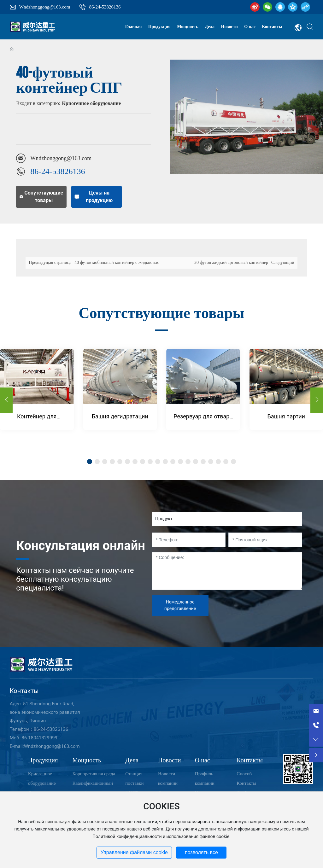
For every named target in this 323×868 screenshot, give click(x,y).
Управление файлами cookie (134, 852)
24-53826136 (63, 171)
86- (36, 171)
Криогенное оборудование (91, 103)
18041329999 (43, 738)
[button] (317, 400)
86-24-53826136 (105, 7)
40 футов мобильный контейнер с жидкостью (117, 262)
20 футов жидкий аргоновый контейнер (231, 262)
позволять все (201, 852)
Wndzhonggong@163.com (45, 7)
